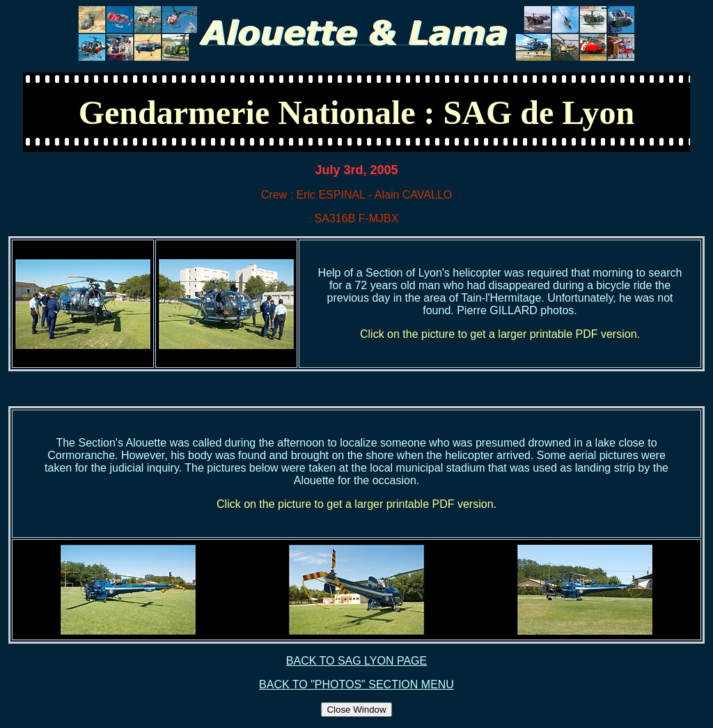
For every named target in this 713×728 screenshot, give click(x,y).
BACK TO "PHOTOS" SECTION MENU (356, 684)
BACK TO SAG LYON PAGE (356, 661)
